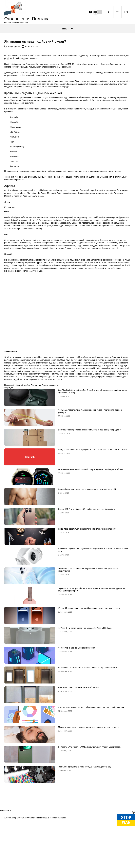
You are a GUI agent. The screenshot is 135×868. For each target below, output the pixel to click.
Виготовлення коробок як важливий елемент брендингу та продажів (89, 501)
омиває (52, 456)
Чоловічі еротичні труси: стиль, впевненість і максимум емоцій (87, 560)
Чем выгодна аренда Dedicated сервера (77, 719)
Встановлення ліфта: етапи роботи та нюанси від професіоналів (88, 739)
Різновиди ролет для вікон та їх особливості (78, 759)
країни (27, 456)
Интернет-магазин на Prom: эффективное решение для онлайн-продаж (91, 778)
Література (13, 117)
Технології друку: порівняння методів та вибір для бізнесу (85, 838)
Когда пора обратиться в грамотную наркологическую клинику (87, 600)
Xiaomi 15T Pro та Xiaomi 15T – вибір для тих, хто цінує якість (86, 580)
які (58, 456)
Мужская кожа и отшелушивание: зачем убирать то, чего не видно (89, 798)
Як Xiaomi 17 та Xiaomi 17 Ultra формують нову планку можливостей (90, 818)
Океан (45, 456)
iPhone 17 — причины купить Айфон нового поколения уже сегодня (89, 679)
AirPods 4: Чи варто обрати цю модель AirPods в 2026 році (85, 699)
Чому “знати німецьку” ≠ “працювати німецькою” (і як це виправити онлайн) (93, 521)
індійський (18, 456)
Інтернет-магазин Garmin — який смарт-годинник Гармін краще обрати (91, 540)
